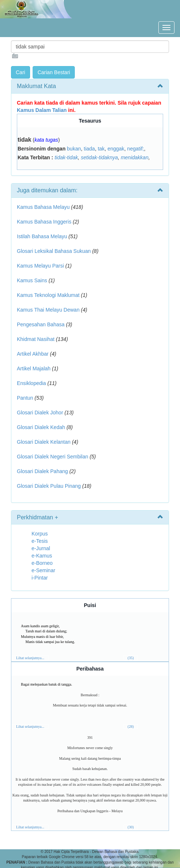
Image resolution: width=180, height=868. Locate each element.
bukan (74, 149)
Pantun (25, 398)
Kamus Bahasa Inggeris (44, 222)
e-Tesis (40, 541)
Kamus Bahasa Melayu (44, 207)
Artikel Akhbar (33, 354)
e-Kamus (42, 556)
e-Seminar (43, 570)
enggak (116, 149)
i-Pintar (40, 578)
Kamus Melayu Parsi (40, 266)
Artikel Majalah (34, 368)
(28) (131, 727)
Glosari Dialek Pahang (42, 471)
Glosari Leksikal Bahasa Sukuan (54, 251)
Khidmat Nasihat (36, 339)
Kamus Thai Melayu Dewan (48, 310)
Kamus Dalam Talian (42, 110)
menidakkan (135, 157)
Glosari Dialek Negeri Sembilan (53, 457)
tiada (89, 149)
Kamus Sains (32, 280)
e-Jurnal (41, 548)
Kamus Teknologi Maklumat (48, 295)
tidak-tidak (66, 157)
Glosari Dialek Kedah (41, 427)
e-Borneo (42, 563)
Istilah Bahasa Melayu (42, 236)
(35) (131, 658)
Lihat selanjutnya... (30, 658)
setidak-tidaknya (99, 157)
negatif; (136, 149)
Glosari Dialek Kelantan (44, 442)
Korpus (40, 534)
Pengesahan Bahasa (41, 324)
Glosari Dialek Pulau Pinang (49, 486)
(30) (131, 827)
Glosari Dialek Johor (40, 413)
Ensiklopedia (31, 383)
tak (101, 149)
